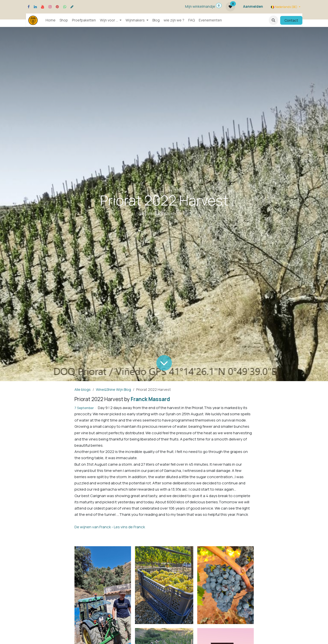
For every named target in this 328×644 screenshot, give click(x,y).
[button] (273, 20)
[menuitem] (51, 20)
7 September (84, 408)
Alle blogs (83, 389)
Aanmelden (253, 6)
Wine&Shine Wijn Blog (113, 389)
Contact (291, 20)
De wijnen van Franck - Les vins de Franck (110, 527)
